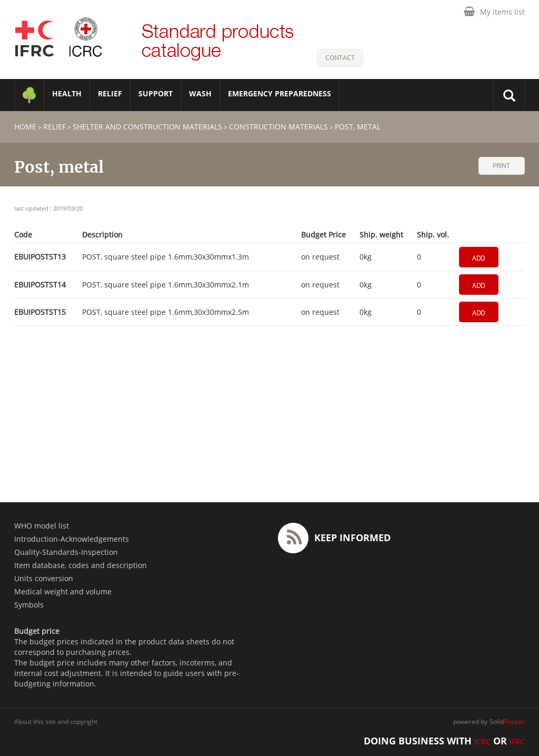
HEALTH (67, 93)
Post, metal (358, 127)
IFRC (517, 742)
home (25, 127)
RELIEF (110, 93)
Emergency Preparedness (280, 93)
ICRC (482, 742)
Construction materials (278, 127)
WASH (200, 93)
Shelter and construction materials (147, 127)
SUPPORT (156, 93)
